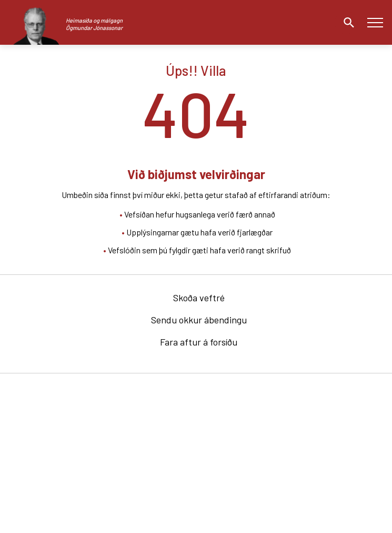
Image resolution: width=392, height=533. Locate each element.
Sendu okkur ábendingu (199, 320)
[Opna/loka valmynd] (375, 22)
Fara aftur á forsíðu (199, 342)
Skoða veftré (199, 298)
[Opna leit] (346, 23)
